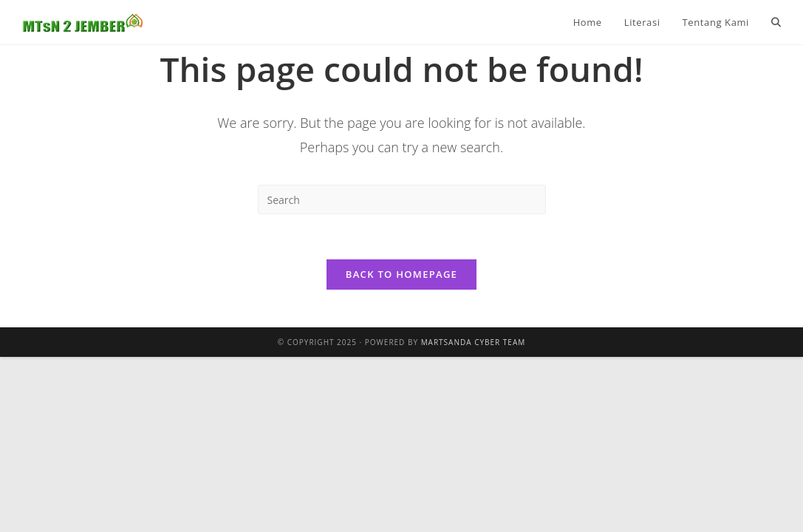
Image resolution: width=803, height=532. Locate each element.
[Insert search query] (402, 199)
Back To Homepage (401, 274)
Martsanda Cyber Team (474, 342)
